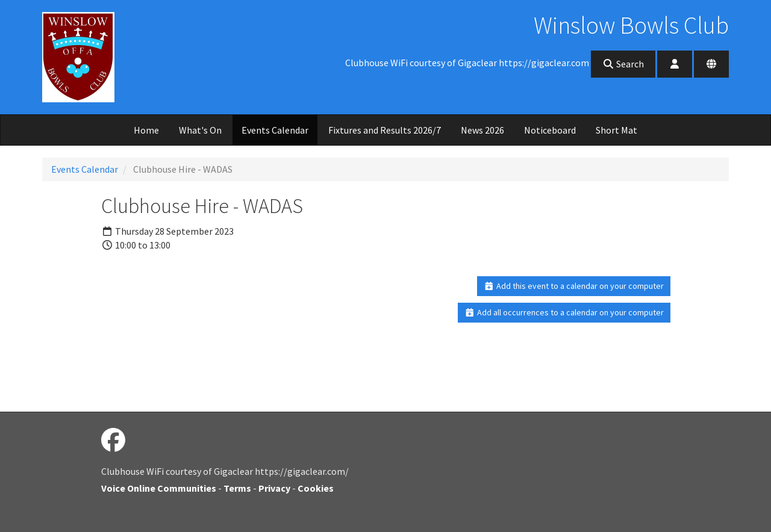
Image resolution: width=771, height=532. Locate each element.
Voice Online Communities (159, 488)
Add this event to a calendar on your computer (574, 286)
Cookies (316, 488)
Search (623, 64)
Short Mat (616, 130)
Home (146, 130)
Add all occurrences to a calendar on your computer (564, 312)
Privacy (274, 488)
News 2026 (482, 130)
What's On (200, 130)
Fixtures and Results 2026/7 (385, 130)
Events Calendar (275, 130)
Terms (237, 488)
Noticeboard (550, 130)
